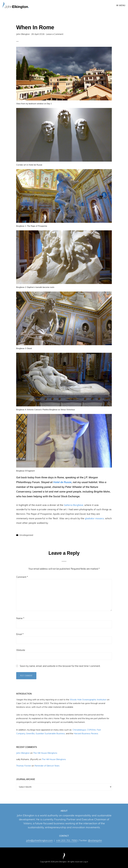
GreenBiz (30, 733)
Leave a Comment (55, 34)
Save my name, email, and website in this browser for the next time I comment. (60, 666)
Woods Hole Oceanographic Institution (88, 700)
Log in (86, 862)
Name (20, 618)
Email (20, 634)
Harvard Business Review (86, 733)
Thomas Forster (24, 766)
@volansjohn (95, 840)
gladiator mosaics (94, 518)
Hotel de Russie (62, 482)
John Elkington (23, 753)
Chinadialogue (79, 730)
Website (21, 650)
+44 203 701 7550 (67, 840)
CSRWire (91, 730)
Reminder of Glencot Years (47, 766)
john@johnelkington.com (39, 840)
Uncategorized (26, 535)
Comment (22, 577)
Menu (122, 5)
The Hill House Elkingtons (45, 753)
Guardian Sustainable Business (50, 733)
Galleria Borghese (74, 505)
